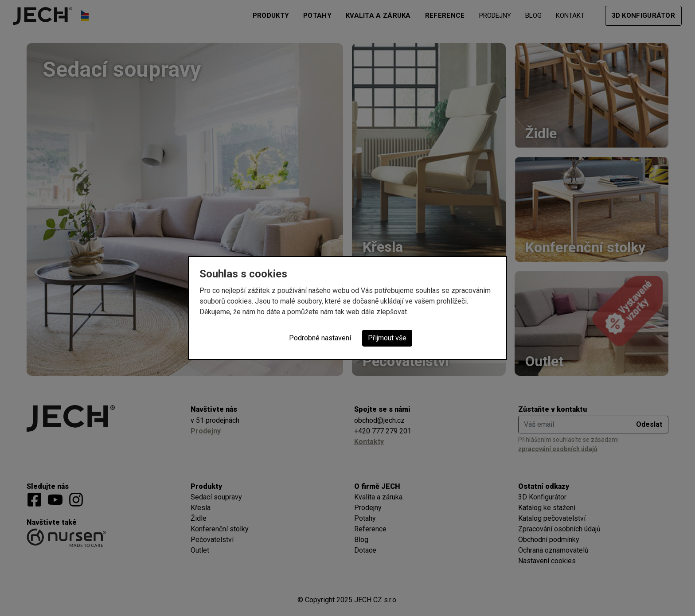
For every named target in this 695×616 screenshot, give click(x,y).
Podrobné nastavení (320, 338)
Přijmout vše (387, 338)
